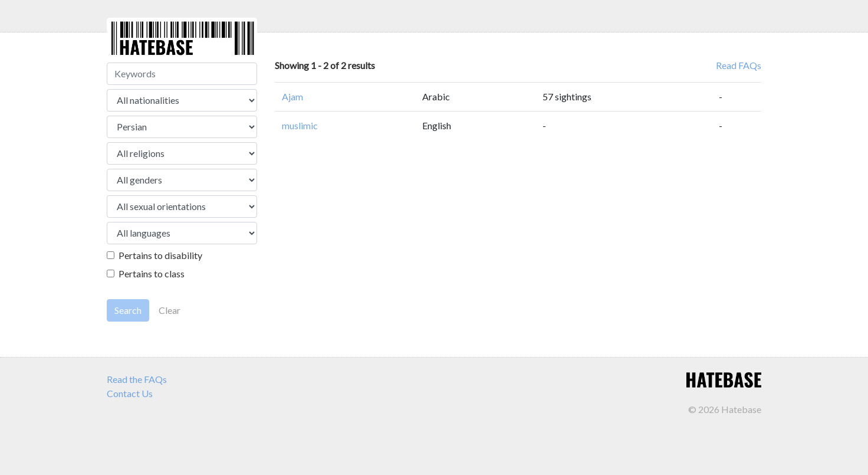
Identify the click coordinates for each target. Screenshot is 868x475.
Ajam (292, 96)
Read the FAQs (137, 379)
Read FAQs (739, 65)
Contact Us (130, 393)
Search (128, 310)
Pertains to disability (160, 255)
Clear (170, 310)
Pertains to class (152, 273)
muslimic (300, 125)
